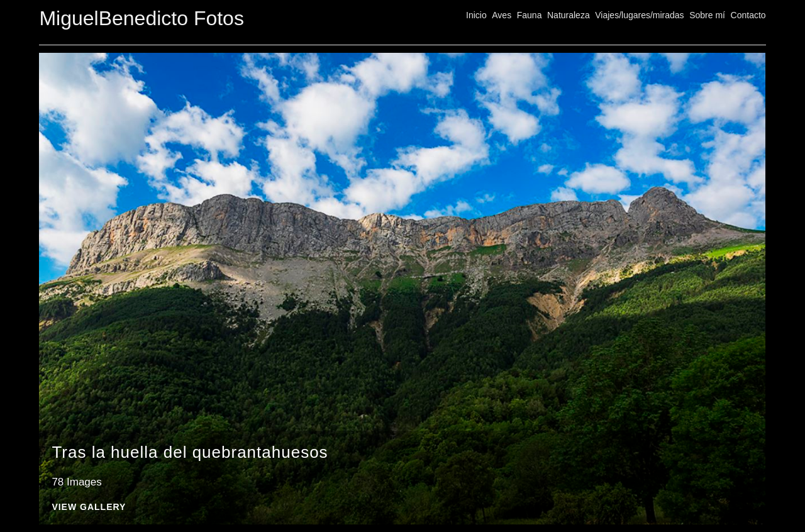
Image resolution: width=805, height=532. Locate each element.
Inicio (476, 15)
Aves (502, 15)
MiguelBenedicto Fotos (142, 18)
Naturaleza (569, 15)
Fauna (530, 15)
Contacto (748, 15)
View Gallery (89, 507)
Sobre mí (707, 15)
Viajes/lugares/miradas (639, 15)
